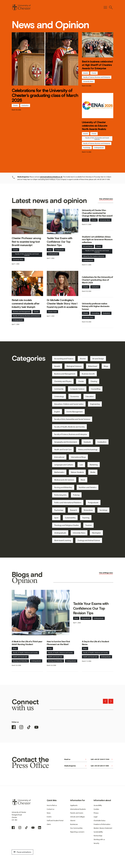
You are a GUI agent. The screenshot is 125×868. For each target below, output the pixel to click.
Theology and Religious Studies (67, 525)
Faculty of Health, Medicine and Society (69, 427)
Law (81, 465)
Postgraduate (60, 250)
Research (73, 510)
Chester (15, 105)
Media (93, 472)
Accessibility (98, 805)
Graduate (87, 442)
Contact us (50, 809)
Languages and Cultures (64, 465)
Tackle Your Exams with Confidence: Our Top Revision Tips (60, 242)
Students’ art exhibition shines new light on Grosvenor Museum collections (97, 239)
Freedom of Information (102, 824)
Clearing (94, 381)
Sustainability (70, 518)
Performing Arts (60, 495)
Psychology (87, 148)
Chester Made (52, 312)
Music (83, 480)
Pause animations (22, 852)
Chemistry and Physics (63, 381)
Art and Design (88, 246)
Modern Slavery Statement (103, 828)
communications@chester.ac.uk (51, 177)
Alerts (49, 824)
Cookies (96, 809)
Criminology (59, 396)
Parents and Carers (77, 813)
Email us (76, 759)
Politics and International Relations (68, 502)
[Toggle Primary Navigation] (105, 7)
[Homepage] (21, 7)
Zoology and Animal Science (89, 540)
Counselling (95, 313)
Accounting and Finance (64, 359)
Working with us (99, 839)
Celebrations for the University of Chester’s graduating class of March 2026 (45, 95)
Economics (75, 396)
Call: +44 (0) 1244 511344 (102, 759)
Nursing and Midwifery (63, 487)
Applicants (74, 805)
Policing (76, 495)
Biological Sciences (74, 366)
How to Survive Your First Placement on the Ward (58, 643)
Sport (56, 518)
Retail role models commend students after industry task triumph (26, 304)
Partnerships (98, 836)
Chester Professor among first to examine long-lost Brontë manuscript (26, 242)
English (57, 412)
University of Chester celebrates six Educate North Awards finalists (95, 126)
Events (49, 817)
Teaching (86, 518)
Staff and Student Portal (55, 820)
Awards (86, 73)
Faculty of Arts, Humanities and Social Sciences (97, 138)
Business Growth (88, 374)
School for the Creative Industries (94, 256)
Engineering (95, 404)
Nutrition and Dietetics (88, 487)
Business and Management (22, 312)
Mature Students (77, 472)
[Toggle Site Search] (111, 7)
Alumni (83, 359)
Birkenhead (93, 366)
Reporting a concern (77, 832)
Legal (96, 817)
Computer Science (77, 389)
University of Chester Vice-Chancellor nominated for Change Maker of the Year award (97, 213)
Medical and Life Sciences (64, 480)
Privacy (96, 813)
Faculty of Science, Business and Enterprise (97, 77)
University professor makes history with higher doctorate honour (96, 306)
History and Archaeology (88, 449)
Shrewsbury (88, 510)
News (49, 813)
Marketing (94, 465)
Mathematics (59, 472)
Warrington (96, 533)
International (59, 457)
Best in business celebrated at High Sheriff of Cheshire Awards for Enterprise (97, 65)
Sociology (103, 510)
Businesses (74, 824)
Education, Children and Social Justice (69, 404)
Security (96, 843)
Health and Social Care (63, 449)
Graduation (25, 105)
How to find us (52, 805)
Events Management (75, 412)
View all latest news (106, 199)
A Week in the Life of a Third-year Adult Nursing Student (27, 643)
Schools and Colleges (77, 817)
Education (90, 396)
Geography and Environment (66, 442)
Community (59, 389)
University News (88, 81)
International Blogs (78, 457)
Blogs (50, 250)
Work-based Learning (63, 540)
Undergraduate (99, 148)
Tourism (88, 525)
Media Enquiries (76, 766)
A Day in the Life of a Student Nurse (96, 643)
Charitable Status (100, 820)
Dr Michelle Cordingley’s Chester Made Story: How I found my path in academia (62, 304)
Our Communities (76, 828)
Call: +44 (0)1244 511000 (102, 766)
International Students (78, 809)
